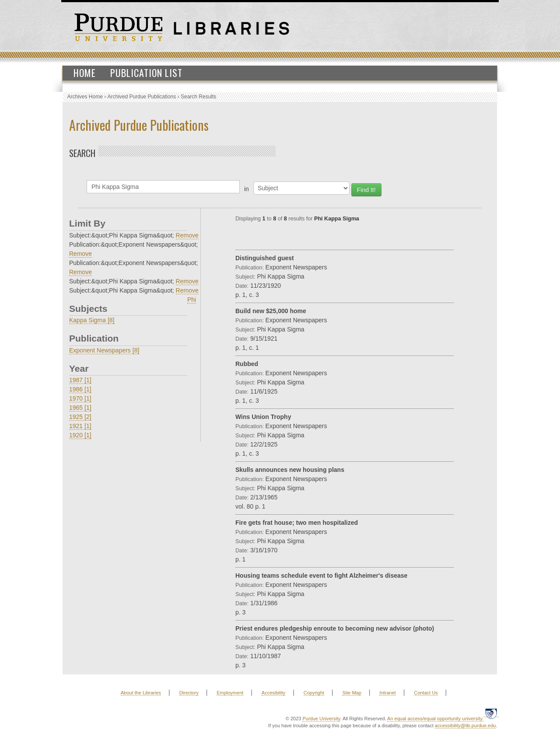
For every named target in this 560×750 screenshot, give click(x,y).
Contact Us (426, 693)
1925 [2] (80, 417)
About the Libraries (141, 693)
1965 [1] (80, 408)
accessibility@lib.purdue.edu (465, 726)
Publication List (146, 73)
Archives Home (85, 97)
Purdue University (321, 719)
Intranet (387, 693)
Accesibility (273, 693)
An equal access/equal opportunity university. (435, 719)
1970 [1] (80, 398)
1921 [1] (80, 426)
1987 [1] (80, 380)
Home (85, 73)
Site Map (352, 693)
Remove (187, 235)
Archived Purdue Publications (142, 97)
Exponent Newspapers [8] (104, 350)
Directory (189, 693)
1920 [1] (80, 435)
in (247, 189)
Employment (230, 693)
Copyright (314, 693)
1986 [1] (80, 389)
